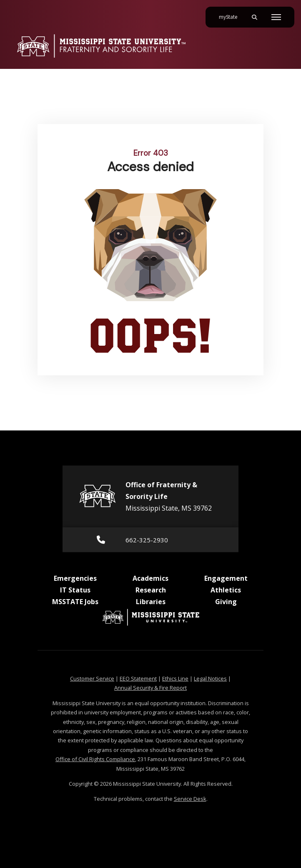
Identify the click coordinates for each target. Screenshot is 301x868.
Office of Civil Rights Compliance (95, 759)
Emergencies (75, 578)
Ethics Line (175, 678)
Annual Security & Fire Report (150, 688)
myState (231, 14)
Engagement (226, 578)
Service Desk (190, 799)
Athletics (226, 590)
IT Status (75, 590)
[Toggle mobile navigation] (276, 17)
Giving (226, 602)
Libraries (151, 602)
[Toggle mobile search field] (254, 17)
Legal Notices (210, 678)
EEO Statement (138, 678)
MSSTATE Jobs (75, 602)
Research (151, 590)
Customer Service (92, 678)
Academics (150, 578)
